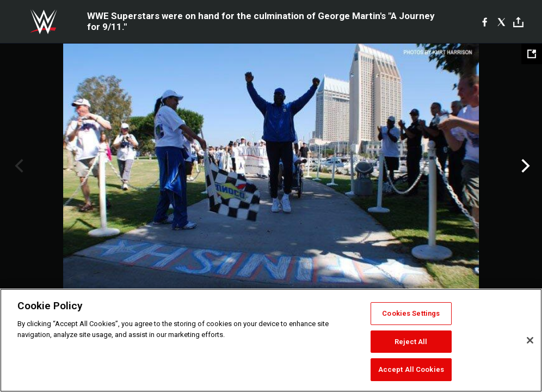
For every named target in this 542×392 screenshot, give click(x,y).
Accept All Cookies (411, 369)
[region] (271, 340)
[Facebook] (485, 22)
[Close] (530, 340)
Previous (18, 166)
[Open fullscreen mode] (532, 54)
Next (524, 166)
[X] (501, 22)
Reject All (411, 342)
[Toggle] (518, 22)
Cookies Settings (411, 313)
